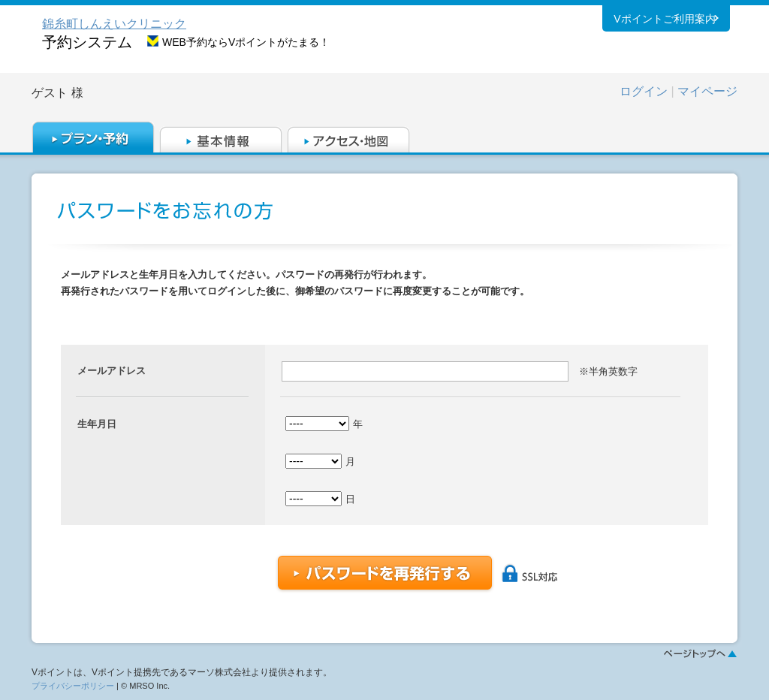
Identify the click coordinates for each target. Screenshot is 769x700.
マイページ (707, 91)
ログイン (644, 91)
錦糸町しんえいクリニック (114, 24)
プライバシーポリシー (73, 686)
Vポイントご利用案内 (664, 22)
